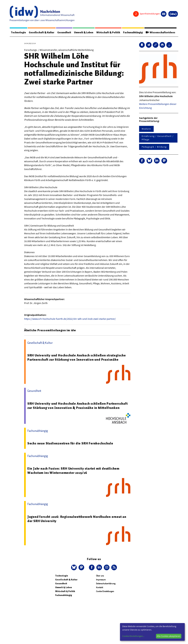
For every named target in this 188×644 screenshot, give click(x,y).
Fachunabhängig (133, 32)
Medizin (146, 129)
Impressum (101, 580)
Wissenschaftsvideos (160, 32)
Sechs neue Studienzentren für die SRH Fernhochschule (70, 443)
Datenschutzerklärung (106, 584)
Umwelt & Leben (84, 32)
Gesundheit (64, 32)
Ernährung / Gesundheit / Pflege (158, 138)
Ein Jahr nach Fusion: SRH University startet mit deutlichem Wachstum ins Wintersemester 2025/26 (73, 471)
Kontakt (100, 587)
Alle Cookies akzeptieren (169, 636)
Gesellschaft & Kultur (42, 32)
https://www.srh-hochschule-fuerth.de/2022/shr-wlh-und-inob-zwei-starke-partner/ (70, 319)
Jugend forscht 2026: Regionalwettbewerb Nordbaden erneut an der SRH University (77, 519)
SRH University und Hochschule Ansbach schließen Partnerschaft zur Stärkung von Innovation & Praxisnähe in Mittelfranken (78, 406)
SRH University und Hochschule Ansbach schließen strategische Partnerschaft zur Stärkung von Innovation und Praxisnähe (77, 357)
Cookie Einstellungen (105, 591)
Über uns (100, 576)
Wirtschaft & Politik (108, 32)
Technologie (18, 32)
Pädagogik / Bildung (154, 147)
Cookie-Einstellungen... (133, 636)
